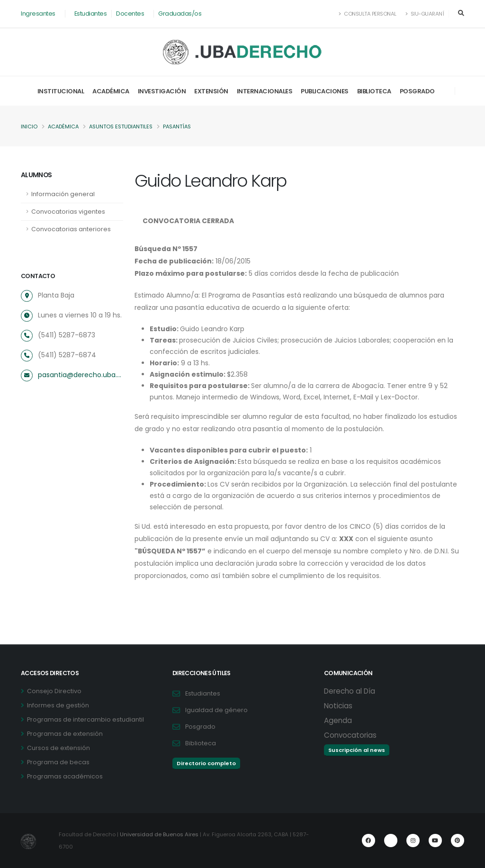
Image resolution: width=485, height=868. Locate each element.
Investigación (162, 91)
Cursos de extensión (58, 748)
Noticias (338, 706)
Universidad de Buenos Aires (160, 834)
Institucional (61, 91)
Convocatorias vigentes (68, 212)
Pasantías (181, 127)
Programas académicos (65, 776)
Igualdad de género (216, 710)
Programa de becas (58, 762)
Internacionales (265, 91)
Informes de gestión (58, 705)
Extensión (211, 91)
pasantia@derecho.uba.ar (81, 375)
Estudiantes (91, 14)
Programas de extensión (65, 734)
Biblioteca (374, 91)
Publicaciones (325, 91)
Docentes (130, 14)
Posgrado (417, 91)
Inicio (29, 127)
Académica (111, 91)
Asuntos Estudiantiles (123, 127)
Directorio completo (206, 763)
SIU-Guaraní (425, 14)
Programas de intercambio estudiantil (85, 719)
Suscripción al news (357, 750)
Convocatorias (350, 735)
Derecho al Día (350, 691)
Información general (63, 194)
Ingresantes (38, 14)
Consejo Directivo (54, 691)
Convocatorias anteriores (71, 229)
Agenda (338, 720)
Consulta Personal (368, 14)
